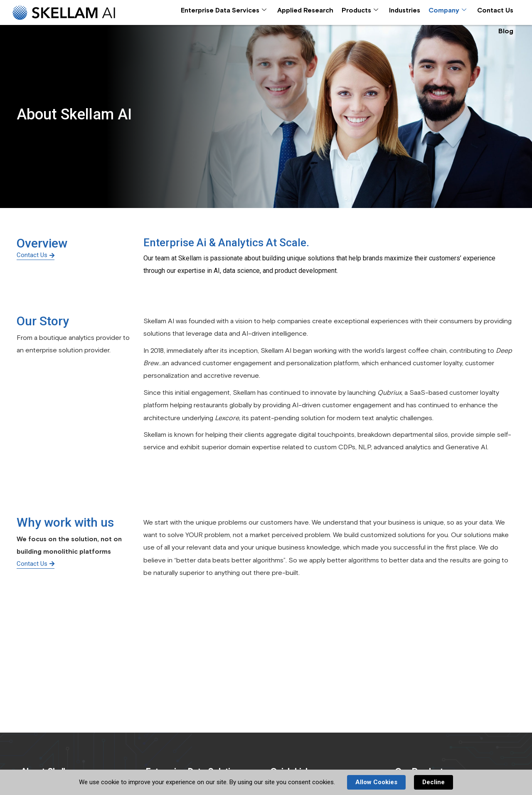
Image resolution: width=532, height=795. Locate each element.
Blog (506, 31)
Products (360, 11)
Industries (405, 10)
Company (447, 11)
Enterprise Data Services (224, 11)
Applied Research (305, 10)
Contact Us (495, 10)
